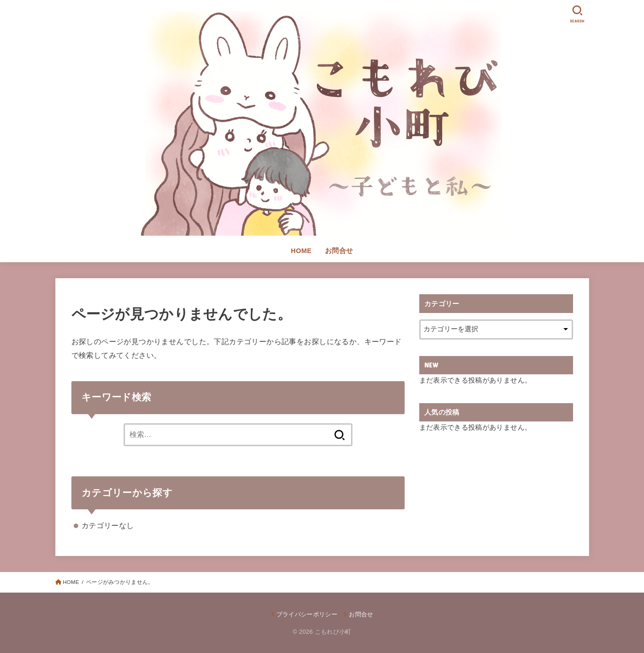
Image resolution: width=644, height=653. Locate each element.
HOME (301, 251)
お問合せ (339, 251)
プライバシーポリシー (307, 614)
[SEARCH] (578, 14)
